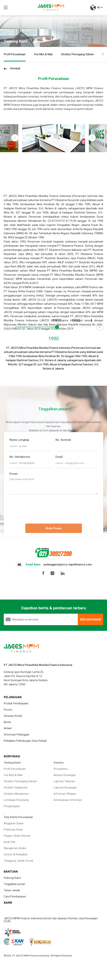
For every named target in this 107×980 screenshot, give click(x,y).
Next (103, 325)
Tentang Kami (12, 763)
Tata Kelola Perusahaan (18, 817)
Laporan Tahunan (64, 781)
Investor (59, 763)
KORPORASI (12, 756)
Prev (4, 329)
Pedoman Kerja (13, 830)
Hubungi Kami (12, 878)
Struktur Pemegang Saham (20, 781)
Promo (8, 710)
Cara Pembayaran (15, 896)
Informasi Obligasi (65, 794)
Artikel (8, 728)
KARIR (8, 903)
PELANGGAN (13, 697)
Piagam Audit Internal (17, 836)
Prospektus (61, 769)
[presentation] (54, 508)
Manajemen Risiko (15, 848)
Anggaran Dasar (14, 823)
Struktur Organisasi (16, 788)
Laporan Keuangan (65, 788)
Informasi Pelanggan (17, 735)
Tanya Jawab (12, 890)
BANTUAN (11, 872)
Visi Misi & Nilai (13, 775)
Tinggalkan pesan (15, 884)
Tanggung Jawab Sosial (18, 861)
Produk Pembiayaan (16, 703)
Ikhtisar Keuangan (65, 775)
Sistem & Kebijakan (16, 854)
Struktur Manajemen (16, 794)
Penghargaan (12, 806)
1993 (76, 321)
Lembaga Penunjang (16, 800)
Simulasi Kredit (13, 716)
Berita (7, 722)
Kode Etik (10, 842)
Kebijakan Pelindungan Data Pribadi (25, 741)
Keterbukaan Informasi (68, 800)
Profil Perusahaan (15, 769)
